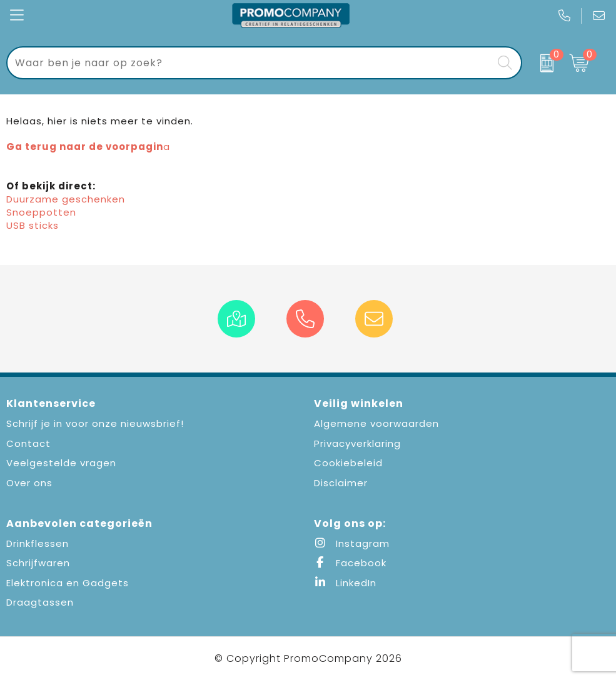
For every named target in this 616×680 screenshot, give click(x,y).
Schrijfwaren (38, 563)
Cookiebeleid (348, 463)
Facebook (350, 563)
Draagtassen (40, 602)
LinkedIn (345, 583)
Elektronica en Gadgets (68, 583)
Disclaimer (341, 483)
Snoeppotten (41, 212)
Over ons (29, 483)
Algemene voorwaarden (376, 423)
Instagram (352, 543)
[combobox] (250, 63)
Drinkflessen (38, 543)
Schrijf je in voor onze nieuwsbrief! (95, 423)
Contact (28, 443)
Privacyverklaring (357, 443)
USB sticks (33, 225)
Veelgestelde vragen (61, 463)
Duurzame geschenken (66, 199)
